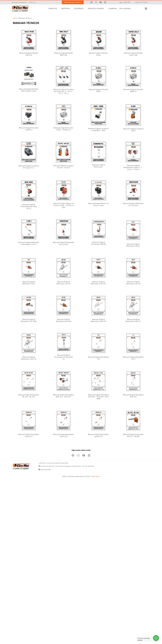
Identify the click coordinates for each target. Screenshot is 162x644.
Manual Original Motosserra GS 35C (98, 283)
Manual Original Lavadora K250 (133, 130)
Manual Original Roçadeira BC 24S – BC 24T (29, 396)
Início (15, 18)
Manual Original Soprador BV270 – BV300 (133, 436)
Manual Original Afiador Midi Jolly (64, 54)
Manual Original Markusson (98, 166)
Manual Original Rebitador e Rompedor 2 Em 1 (29, 244)
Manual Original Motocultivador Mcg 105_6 (29, 207)
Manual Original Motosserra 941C (133, 245)
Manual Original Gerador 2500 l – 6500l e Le (64, 129)
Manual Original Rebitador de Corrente (133, 205)
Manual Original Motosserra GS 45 (64, 283)
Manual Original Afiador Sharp (98, 54)
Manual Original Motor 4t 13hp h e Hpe (98, 205)
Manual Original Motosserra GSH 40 (98, 321)
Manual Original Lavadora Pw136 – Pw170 (64, 167)
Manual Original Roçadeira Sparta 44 (98, 436)
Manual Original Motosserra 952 (29, 283)
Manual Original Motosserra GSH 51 (133, 321)
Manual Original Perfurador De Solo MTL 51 (64, 357)
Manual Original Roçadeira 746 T (133, 358)
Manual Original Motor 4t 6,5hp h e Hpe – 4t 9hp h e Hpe (64, 206)
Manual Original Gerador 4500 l (98, 91)
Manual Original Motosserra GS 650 (64, 321)
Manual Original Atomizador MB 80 (98, 243)
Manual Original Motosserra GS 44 (133, 283)
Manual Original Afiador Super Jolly (133, 54)
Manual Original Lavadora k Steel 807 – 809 (98, 130)
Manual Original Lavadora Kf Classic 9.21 (29, 167)
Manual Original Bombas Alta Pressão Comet (29, 90)
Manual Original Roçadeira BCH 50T (133, 396)
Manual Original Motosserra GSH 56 (29, 358)
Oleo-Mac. (96, 477)
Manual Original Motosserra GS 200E (29, 321)
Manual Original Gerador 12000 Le (29, 129)
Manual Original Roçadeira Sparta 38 (64, 436)
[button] (146, 9)
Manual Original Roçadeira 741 (98, 358)
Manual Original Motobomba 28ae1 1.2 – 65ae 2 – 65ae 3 (133, 168)
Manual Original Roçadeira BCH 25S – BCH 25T (64, 396)
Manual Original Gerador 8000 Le (133, 91)
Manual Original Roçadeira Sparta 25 (29, 436)
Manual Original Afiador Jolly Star (29, 54)
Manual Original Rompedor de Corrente (64, 244)
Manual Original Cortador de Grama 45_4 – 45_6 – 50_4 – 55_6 (64, 92)
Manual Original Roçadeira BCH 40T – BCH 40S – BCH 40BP (98, 397)
